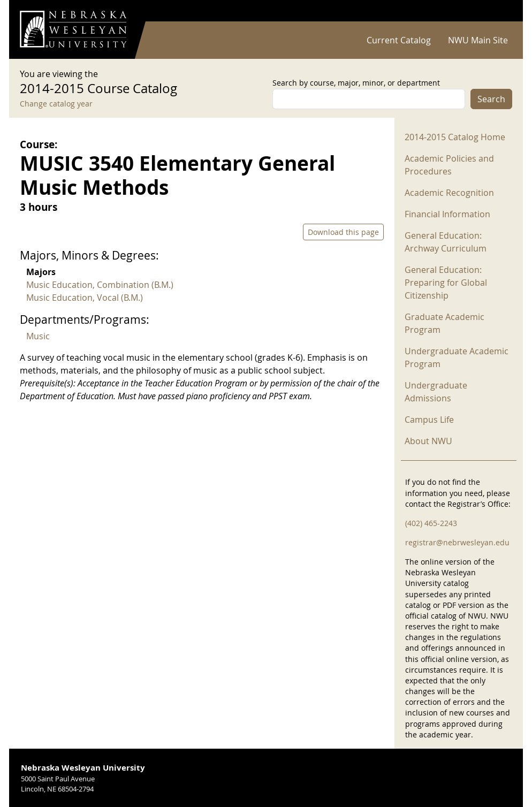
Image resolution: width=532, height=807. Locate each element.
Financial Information (447, 214)
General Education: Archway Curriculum (446, 242)
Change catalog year (56, 104)
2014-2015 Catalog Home (455, 137)
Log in (498, 11)
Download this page (343, 232)
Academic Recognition (449, 193)
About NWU (428, 441)
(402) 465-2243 (431, 523)
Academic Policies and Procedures (449, 165)
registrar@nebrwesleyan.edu (457, 542)
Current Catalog (399, 40)
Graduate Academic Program (444, 323)
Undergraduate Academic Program (457, 357)
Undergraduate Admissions (436, 392)
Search (491, 99)
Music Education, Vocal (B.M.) (85, 298)
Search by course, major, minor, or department (356, 83)
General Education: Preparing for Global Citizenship (446, 283)
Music (38, 336)
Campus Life (429, 420)
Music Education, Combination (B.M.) (100, 285)
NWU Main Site (478, 40)
